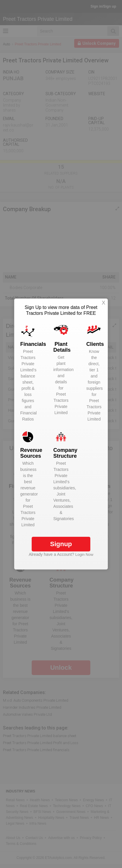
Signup (61, 544)
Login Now (84, 555)
